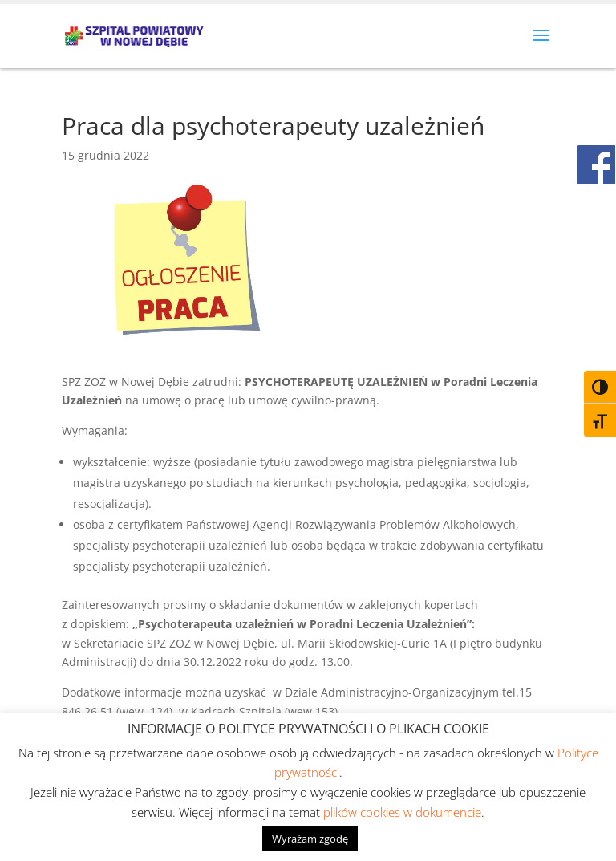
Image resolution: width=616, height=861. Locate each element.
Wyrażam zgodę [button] (310, 839)
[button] (541, 46)
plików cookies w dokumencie (402, 812)
